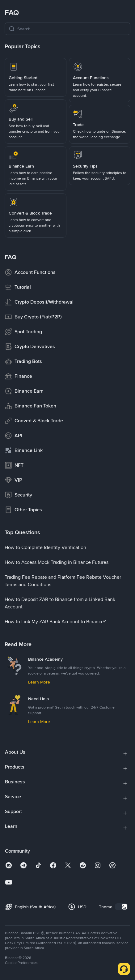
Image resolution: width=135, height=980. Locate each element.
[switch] (121, 907)
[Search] (72, 29)
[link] (36, 77)
